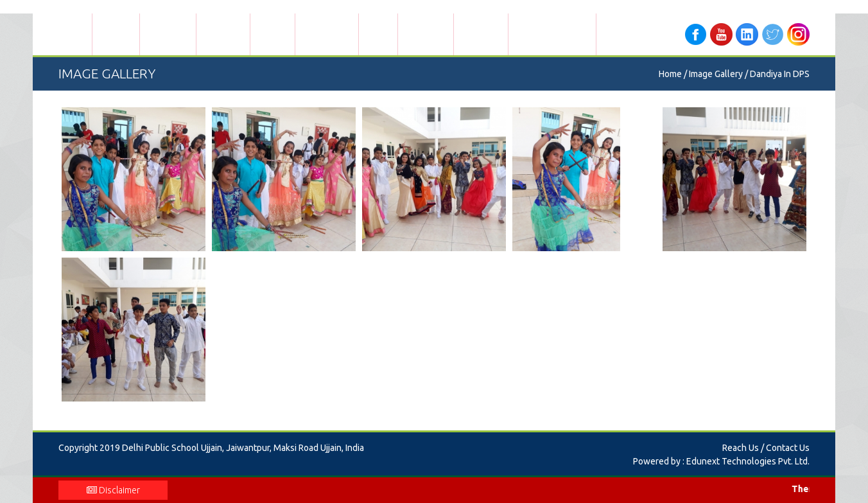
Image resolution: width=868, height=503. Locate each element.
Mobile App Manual (552, 34)
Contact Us (481, 34)
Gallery (378, 34)
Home (75, 34)
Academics (223, 34)
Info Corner (426, 34)
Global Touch (327, 34)
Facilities (273, 34)
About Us (116, 34)
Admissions (168, 34)
